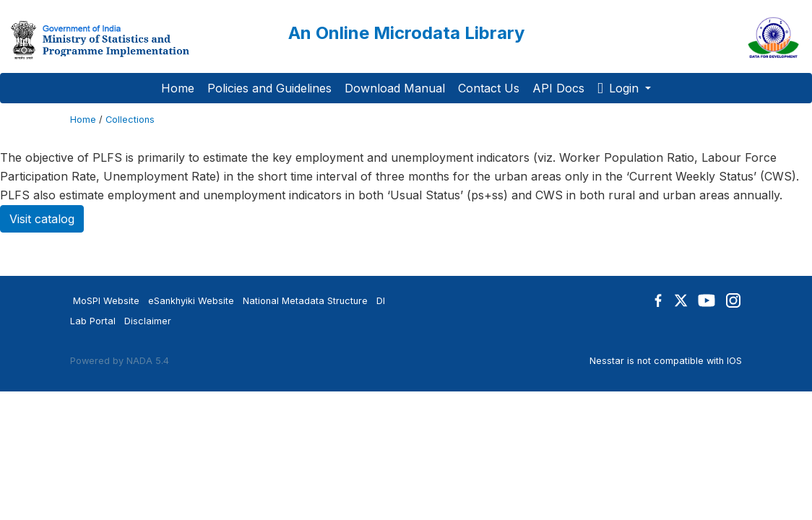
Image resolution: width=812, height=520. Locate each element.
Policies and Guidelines (269, 88)
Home (178, 88)
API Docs (558, 88)
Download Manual (395, 88)
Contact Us (489, 88)
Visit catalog (42, 219)
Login (620, 88)
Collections (130, 120)
